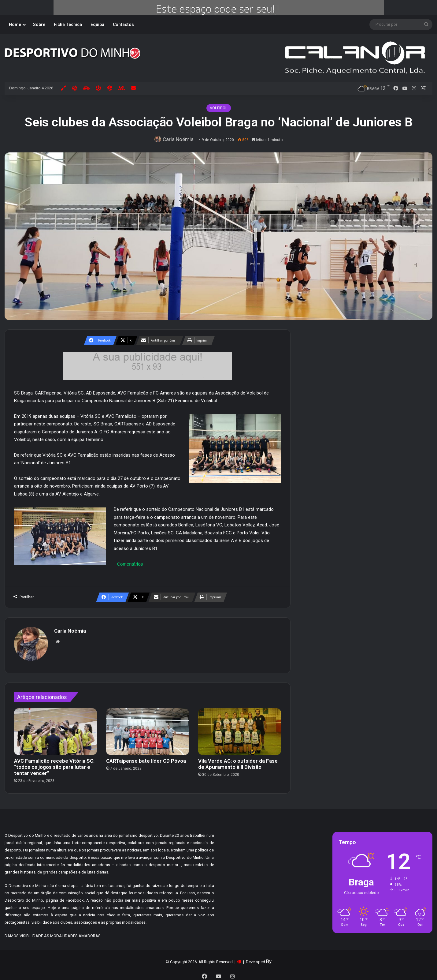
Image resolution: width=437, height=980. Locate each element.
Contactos (123, 24)
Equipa (97, 24)
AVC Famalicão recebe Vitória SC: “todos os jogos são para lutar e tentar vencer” (54, 764)
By (269, 959)
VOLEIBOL (219, 108)
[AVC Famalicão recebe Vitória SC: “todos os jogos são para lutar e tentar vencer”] (56, 729)
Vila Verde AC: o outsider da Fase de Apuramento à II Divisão (238, 761)
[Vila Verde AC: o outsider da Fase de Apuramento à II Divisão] (240, 729)
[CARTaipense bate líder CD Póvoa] (148, 729)
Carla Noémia (180, 139)
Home (15, 24)
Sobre (39, 24)
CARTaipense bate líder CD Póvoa (146, 758)
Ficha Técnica (68, 24)
